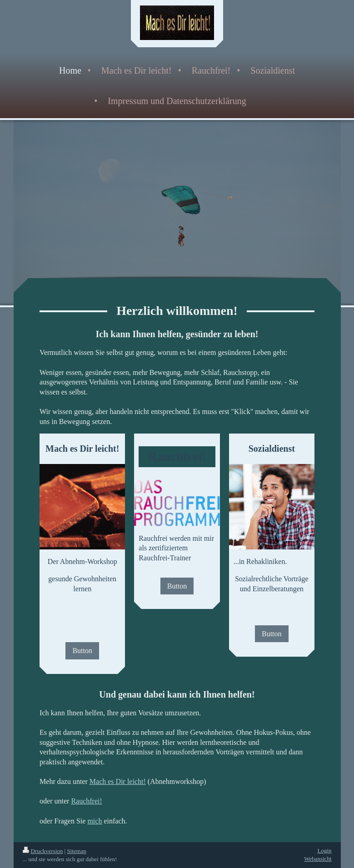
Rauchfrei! (86, 801)
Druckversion (43, 851)
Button (82, 651)
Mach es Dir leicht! (118, 781)
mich (95, 821)
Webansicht (318, 859)
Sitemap (77, 851)
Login (324, 851)
